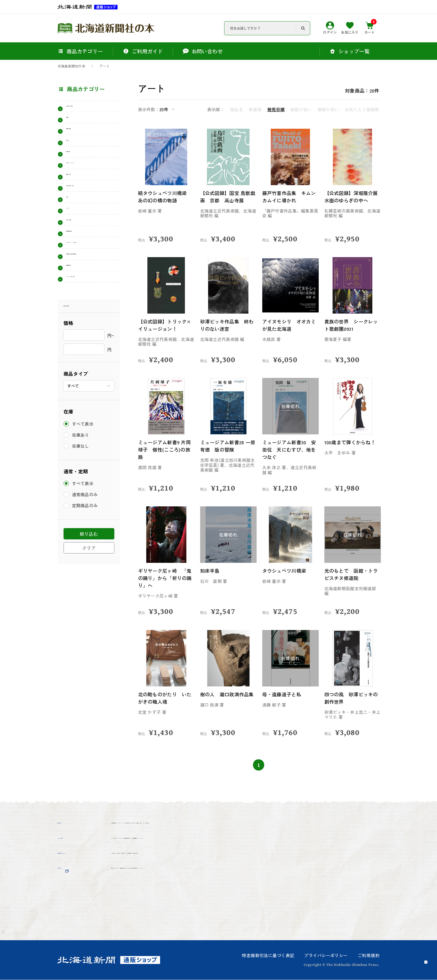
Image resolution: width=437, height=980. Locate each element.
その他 (142, 836)
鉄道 (72, 124)
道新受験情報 (82, 284)
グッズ (119, 836)
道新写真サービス (181, 904)
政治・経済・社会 (88, 220)
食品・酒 (267, 825)
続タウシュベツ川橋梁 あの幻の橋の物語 (166, 197)
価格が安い (301, 109)
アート (105, 66)
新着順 (255, 109)
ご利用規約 (369, 956)
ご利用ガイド (127, 884)
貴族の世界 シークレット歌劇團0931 (351, 325)
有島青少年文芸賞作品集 (90, 324)
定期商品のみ (86, 595)
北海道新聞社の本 (71, 66)
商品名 (237, 109)
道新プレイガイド (132, 904)
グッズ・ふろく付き (90, 359)
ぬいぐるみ (236, 825)
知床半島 (211, 571)
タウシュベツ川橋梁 (286, 571)
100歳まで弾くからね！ (352, 442)
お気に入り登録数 (362, 109)
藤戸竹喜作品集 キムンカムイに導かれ (289, 197)
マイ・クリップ (130, 914)
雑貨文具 (206, 825)
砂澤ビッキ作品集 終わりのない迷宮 (227, 325)
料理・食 (77, 172)
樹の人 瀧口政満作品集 (227, 698)
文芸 (72, 236)
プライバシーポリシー (326, 956)
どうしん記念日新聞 (233, 904)
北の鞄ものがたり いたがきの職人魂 (164, 698)
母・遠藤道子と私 (283, 694)
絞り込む (89, 623)
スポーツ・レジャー (90, 189)
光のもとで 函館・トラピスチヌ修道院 (351, 574)
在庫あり (81, 524)
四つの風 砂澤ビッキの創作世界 (351, 698)
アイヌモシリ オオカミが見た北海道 (289, 325)
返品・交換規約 (168, 884)
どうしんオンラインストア (143, 855)
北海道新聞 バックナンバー (144, 825)
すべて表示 (84, 513)
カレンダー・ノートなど (90, 303)
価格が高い (328, 109)
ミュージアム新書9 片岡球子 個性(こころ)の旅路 (164, 449)
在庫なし (81, 535)
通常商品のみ (86, 584)
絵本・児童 (80, 268)
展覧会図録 (80, 343)
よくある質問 (209, 884)
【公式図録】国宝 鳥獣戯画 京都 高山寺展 (228, 197)
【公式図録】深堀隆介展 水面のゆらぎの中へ (351, 200)
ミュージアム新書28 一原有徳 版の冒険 (228, 446)
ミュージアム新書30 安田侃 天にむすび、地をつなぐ (289, 449)
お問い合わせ (247, 884)
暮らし (74, 156)
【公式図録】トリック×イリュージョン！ (164, 325)
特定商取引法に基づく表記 (268, 956)
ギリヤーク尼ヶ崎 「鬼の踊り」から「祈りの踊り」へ (164, 578)
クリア (89, 637)
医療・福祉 (80, 141)
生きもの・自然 (85, 109)
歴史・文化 (80, 204)
